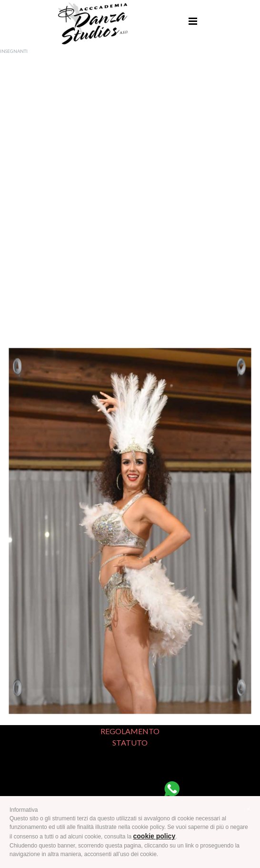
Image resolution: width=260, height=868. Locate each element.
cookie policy (155, 836)
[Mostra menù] (193, 21)
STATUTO (130, 742)
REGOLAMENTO (130, 731)
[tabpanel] (130, 196)
